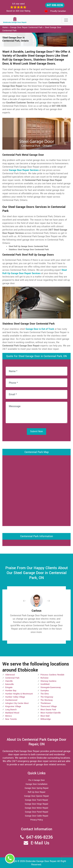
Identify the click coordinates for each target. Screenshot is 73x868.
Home (5, 27)
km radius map (36, 490)
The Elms (45, 694)
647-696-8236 (55, 5)
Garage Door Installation (36, 784)
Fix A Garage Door (37, 780)
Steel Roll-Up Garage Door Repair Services (35, 272)
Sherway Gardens (48, 681)
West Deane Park (48, 710)
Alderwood (10, 675)
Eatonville (9, 684)
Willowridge (46, 719)
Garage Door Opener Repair (36, 796)
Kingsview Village (13, 706)
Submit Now (36, 431)
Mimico (9, 716)
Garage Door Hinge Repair (36, 804)
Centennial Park (12, 678)
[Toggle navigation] (66, 20)
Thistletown (46, 703)
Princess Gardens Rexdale (52, 675)
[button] (27, 601)
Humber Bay (11, 691)
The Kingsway (47, 697)
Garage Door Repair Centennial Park (26, 27)
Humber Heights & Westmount (19, 694)
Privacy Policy (37, 820)
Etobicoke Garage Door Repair (41, 861)
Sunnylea (45, 691)
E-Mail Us (40, 843)
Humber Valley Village (15, 697)
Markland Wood (12, 713)
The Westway (47, 700)
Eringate (9, 687)
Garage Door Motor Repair (36, 808)
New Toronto (11, 719)
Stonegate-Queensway (51, 687)
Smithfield (45, 684)
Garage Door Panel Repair (37, 812)
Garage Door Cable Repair (37, 816)
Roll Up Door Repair (37, 792)
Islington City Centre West (17, 703)
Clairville (9, 681)
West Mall (45, 716)
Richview (44, 678)
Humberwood (11, 700)
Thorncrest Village (49, 706)
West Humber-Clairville (51, 713)
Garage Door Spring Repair (37, 788)
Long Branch (11, 710)
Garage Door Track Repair (36, 800)
